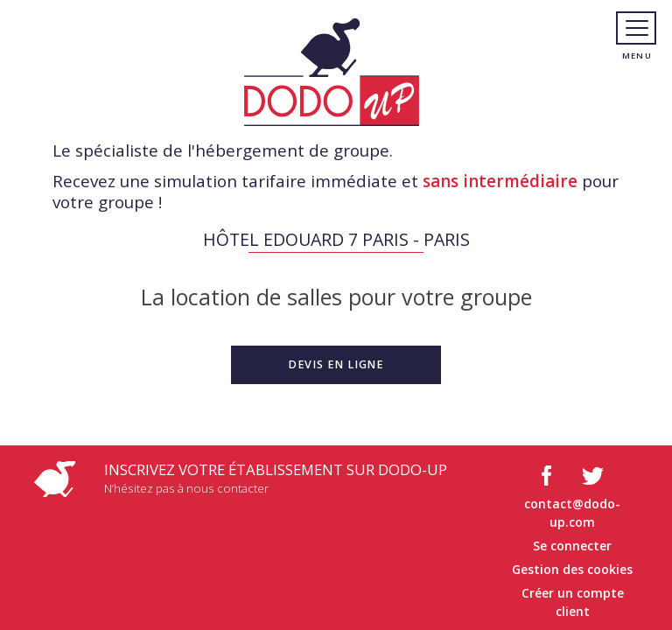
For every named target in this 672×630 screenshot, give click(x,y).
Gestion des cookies (572, 569)
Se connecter (572, 546)
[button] (336, 365)
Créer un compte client (573, 602)
